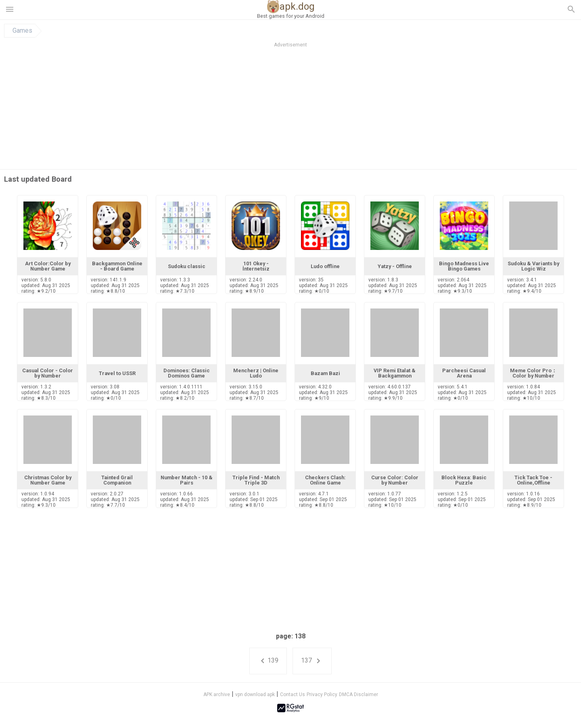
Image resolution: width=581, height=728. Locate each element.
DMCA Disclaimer (358, 694)
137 (312, 661)
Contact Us (293, 694)
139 (268, 661)
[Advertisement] (339, 109)
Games (22, 31)
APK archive (217, 694)
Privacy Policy (322, 694)
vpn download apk (255, 694)
